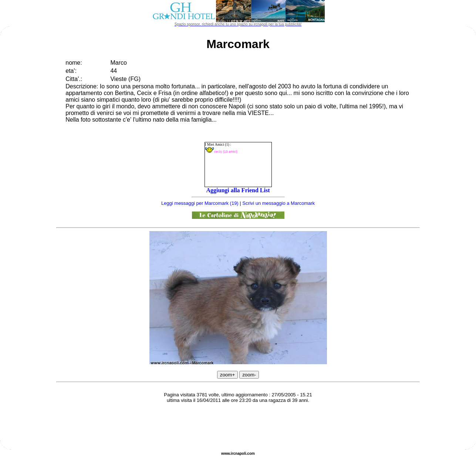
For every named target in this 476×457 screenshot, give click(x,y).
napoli (241, 453)
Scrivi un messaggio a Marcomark (278, 203)
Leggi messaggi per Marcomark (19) (200, 203)
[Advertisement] (238, 427)
